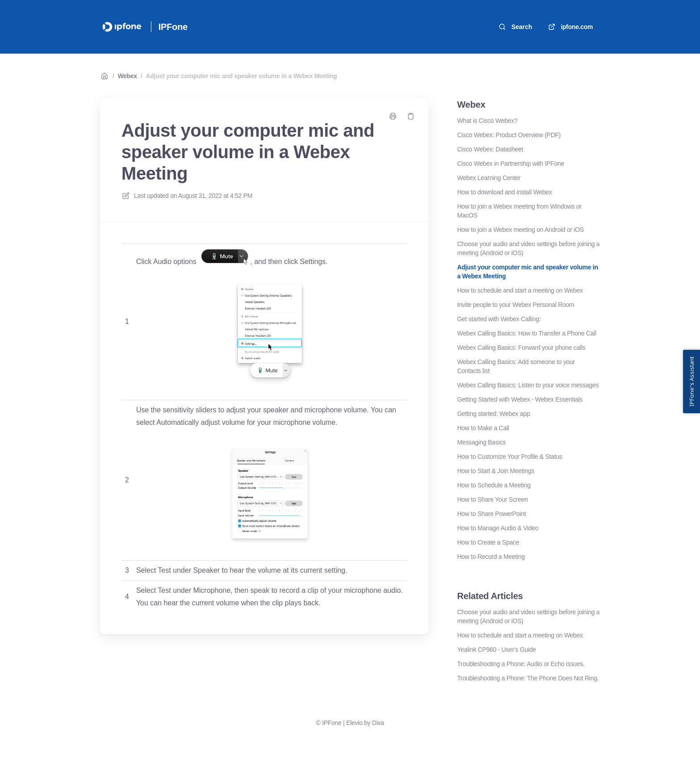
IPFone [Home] (173, 27)
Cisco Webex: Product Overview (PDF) (509, 135)
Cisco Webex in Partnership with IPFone (511, 163)
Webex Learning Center (489, 178)
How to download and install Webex (504, 192)
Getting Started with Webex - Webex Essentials (520, 399)
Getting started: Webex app (494, 414)
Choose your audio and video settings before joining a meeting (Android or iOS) (528, 248)
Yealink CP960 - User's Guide (496, 650)
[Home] (122, 27)
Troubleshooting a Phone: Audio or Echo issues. (521, 664)
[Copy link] (411, 116)
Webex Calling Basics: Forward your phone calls (521, 348)
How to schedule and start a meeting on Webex (520, 290)
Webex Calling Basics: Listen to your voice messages (528, 385)
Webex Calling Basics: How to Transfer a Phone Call (527, 333)
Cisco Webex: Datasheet (490, 149)
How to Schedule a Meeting (494, 485)
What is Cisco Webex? (487, 121)
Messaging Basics (481, 442)
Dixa (378, 723)
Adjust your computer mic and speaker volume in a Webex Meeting (242, 76)
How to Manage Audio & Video (498, 528)
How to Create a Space (488, 542)
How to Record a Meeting (491, 557)
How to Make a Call (483, 428)
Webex (127, 76)
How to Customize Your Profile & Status (510, 457)
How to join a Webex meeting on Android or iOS (521, 230)
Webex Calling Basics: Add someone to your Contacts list (516, 366)
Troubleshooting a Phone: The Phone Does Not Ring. (528, 678)
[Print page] (393, 116)
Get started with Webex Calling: (499, 319)
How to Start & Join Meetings (496, 471)
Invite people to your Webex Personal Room (516, 305)
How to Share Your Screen (492, 499)
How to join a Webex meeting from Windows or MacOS (519, 211)
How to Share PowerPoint (492, 514)
